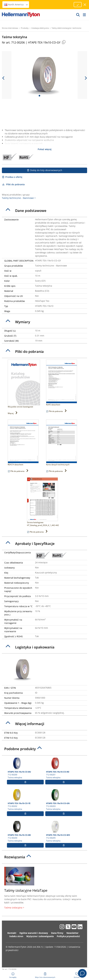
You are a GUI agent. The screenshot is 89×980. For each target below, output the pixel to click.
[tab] (44, 211)
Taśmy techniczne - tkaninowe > (19, 198)
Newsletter (72, 933)
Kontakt (12, 933)
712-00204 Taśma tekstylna (25, 831)
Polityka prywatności (68, 936)
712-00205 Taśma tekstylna (64, 831)
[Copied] (64, 42)
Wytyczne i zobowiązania (40, 936)
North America (16, 4)
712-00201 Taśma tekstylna (64, 768)
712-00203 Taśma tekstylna (64, 799)
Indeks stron (16, 936)
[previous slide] (3, 78)
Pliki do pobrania (13, 184)
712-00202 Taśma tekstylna (25, 799)
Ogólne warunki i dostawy (34, 933)
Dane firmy (57, 933)
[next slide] (86, 78)
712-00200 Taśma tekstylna (25, 768)
